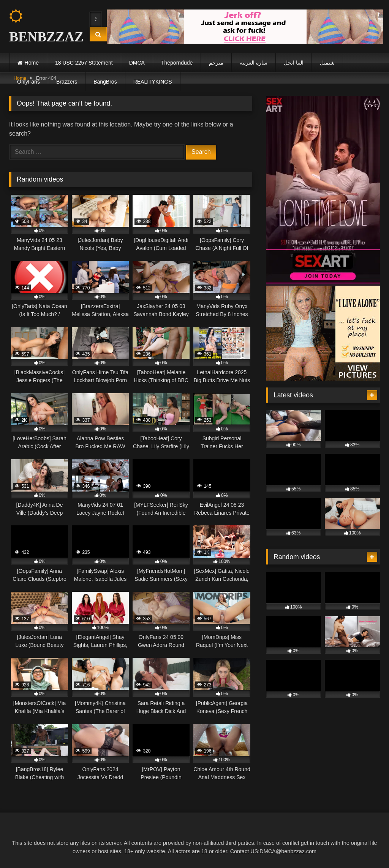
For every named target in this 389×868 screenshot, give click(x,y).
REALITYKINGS (153, 82)
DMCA (137, 63)
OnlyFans (28, 82)
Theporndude (177, 63)
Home (32, 63)
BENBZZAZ (43, 27)
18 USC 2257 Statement (84, 63)
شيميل (327, 63)
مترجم (216, 63)
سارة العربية (254, 63)
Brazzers (67, 82)
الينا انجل (294, 63)
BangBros (105, 82)
